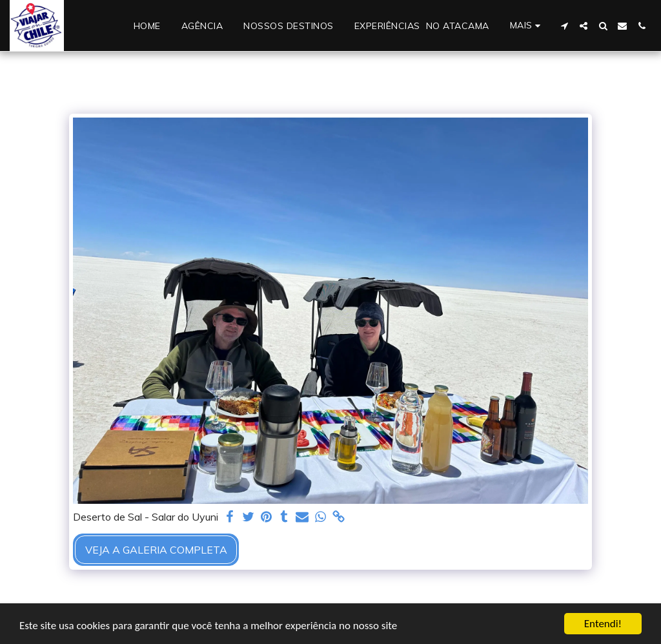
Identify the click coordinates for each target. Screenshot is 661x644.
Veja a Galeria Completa (156, 550)
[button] (564, 26)
